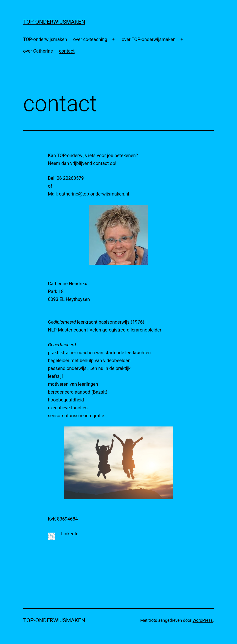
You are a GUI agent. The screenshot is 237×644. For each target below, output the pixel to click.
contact (67, 51)
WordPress (203, 620)
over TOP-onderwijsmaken (149, 39)
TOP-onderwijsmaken (45, 39)
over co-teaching (90, 39)
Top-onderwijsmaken (54, 22)
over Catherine (38, 51)
